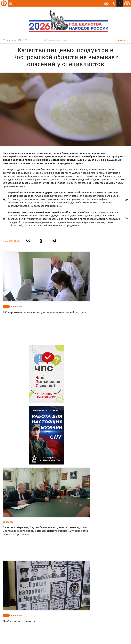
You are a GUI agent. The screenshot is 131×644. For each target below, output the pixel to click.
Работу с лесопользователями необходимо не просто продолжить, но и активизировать (97, 534)
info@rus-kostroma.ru (30, 592)
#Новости (123, 40)
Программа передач (81, 573)
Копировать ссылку (56, 40)
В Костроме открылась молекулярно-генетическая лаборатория (29, 299)
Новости (45, 573)
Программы (101, 573)
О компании (30, 573)
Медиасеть (123, 640)
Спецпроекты (60, 573)
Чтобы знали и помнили (20, 453)
